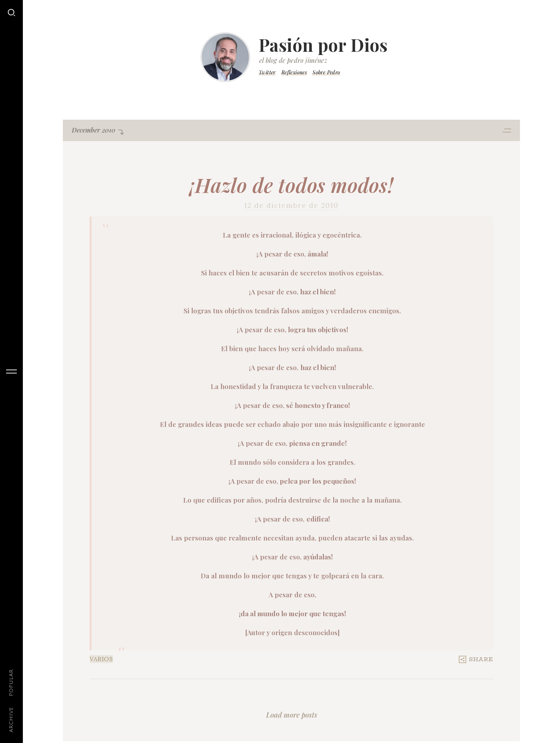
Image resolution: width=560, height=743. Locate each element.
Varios (101, 659)
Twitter (267, 72)
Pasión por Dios (323, 45)
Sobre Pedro (326, 72)
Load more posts (292, 715)
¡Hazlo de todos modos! (291, 185)
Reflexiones (294, 72)
